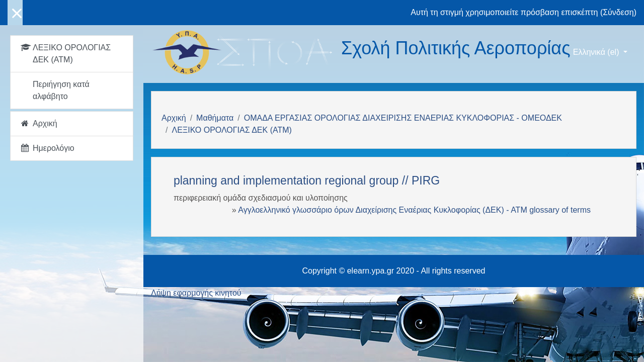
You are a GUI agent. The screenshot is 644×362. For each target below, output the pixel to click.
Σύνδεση (618, 12)
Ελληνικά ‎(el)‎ (597, 52)
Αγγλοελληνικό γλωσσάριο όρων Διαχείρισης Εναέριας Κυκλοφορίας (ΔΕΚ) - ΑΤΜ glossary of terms (414, 210)
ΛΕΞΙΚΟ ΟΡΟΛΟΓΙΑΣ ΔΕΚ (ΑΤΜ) (231, 130)
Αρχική (174, 118)
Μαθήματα (215, 118)
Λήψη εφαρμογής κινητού (196, 293)
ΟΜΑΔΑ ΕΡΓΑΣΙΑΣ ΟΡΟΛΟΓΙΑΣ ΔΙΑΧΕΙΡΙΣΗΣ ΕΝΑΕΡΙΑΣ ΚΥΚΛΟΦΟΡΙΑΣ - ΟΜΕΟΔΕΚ (403, 118)
